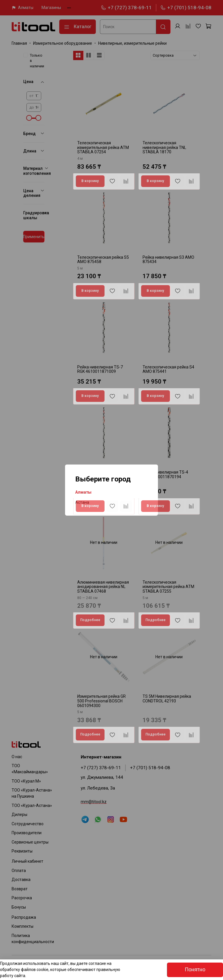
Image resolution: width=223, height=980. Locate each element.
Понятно (195, 970)
